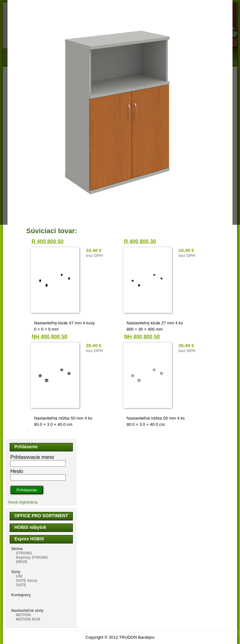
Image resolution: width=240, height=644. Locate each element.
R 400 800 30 (140, 241)
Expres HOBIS (29, 539)
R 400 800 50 (47, 241)
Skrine (17, 549)
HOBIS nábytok (30, 527)
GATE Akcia (26, 581)
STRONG (24, 553)
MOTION (23, 615)
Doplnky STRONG (32, 558)
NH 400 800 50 (49, 337)
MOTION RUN (28, 619)
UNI (19, 576)
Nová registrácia (23, 502)
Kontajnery (21, 595)
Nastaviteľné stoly (27, 611)
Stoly (16, 572)
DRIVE (22, 562)
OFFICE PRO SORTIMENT (41, 516)
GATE (21, 585)
